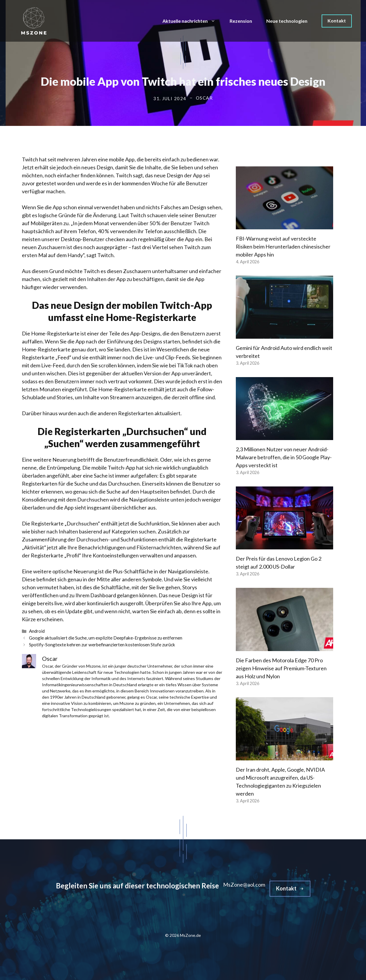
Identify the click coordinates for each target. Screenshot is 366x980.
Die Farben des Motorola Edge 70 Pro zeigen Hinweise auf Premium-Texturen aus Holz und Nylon (281, 668)
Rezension (241, 21)
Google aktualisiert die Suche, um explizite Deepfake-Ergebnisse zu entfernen (106, 638)
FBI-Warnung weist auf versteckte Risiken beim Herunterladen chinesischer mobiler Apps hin (283, 246)
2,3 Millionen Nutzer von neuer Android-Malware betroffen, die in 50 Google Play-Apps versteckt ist (284, 457)
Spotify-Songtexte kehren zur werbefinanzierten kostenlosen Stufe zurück (102, 645)
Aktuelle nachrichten (192, 21)
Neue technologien (287, 21)
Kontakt (337, 21)
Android (37, 631)
